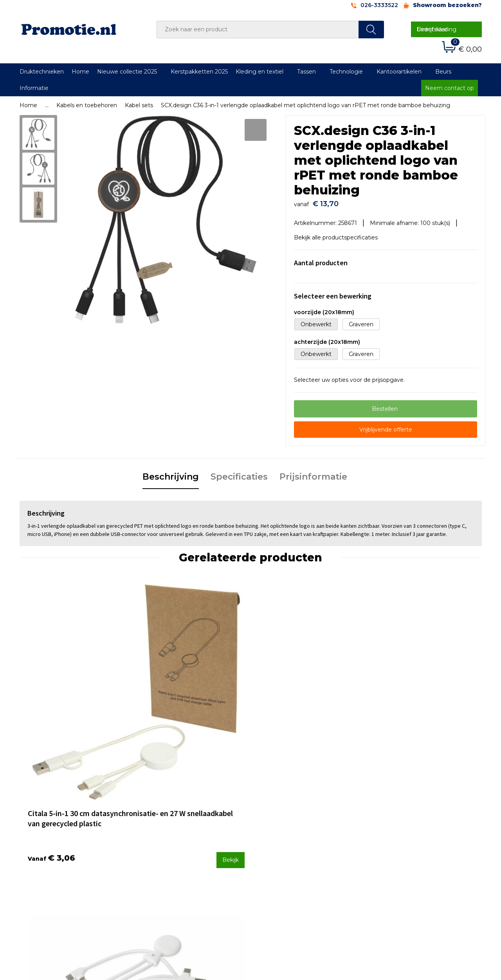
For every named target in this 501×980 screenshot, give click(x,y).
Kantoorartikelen (399, 72)
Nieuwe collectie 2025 (127, 72)
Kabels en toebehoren (87, 105)
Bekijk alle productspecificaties (339, 234)
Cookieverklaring (397, 831)
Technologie (346, 72)
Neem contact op (450, 88)
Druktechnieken (42, 72)
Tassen (306, 72)
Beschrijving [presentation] (171, 473)
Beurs (443, 72)
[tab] (171, 474)
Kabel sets (139, 105)
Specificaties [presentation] (239, 473)
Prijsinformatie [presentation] (313, 473)
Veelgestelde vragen (174, 831)
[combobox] (258, 30)
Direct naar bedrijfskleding (437, 29)
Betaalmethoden (284, 831)
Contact (271, 820)
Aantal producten (321, 259)
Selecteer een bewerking (333, 292)
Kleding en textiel (260, 72)
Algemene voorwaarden (408, 820)
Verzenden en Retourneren (298, 841)
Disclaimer (389, 851)
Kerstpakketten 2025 (199, 72)
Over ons (158, 820)
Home (80, 72)
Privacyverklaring (398, 841)
